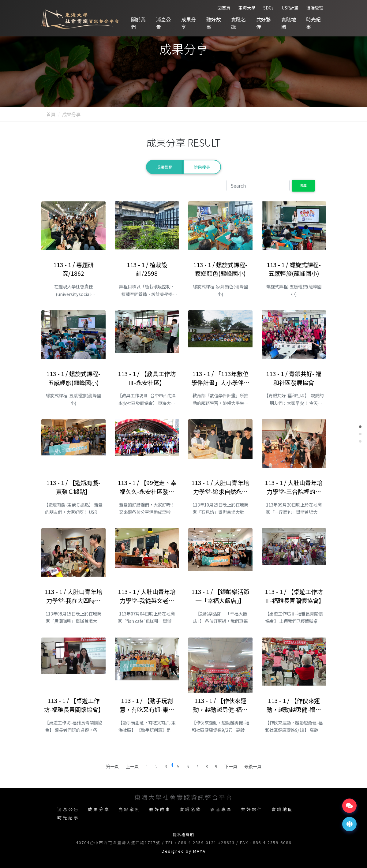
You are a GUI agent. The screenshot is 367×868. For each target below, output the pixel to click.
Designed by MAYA (184, 851)
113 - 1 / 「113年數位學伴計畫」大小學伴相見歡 (220, 378)
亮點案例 (129, 809)
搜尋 (303, 185)
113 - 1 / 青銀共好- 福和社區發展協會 (294, 378)
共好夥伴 (264, 23)
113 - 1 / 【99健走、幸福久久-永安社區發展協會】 (147, 487)
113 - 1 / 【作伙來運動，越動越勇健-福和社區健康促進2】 (220, 705)
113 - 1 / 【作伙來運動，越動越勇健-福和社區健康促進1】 (294, 705)
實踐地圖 (289, 23)
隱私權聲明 (184, 834)
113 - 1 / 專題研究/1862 (73, 269)
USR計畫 (290, 8)
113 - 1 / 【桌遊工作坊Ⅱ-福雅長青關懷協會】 (294, 596)
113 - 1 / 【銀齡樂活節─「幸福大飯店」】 (220, 596)
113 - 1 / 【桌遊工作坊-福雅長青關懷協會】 (73, 705)
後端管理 (315, 8)
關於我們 (139, 23)
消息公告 (163, 23)
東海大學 (247, 8)
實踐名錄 (238, 23)
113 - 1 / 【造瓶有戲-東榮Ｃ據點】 (73, 487)
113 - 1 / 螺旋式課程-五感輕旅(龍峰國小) (294, 269)
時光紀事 (313, 23)
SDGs (268, 8)
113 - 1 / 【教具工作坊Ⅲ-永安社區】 (147, 378)
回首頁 (224, 8)
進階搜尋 (202, 167)
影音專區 (221, 809)
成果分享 (189, 23)
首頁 (51, 114)
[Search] (258, 185)
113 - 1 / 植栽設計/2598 (147, 269)
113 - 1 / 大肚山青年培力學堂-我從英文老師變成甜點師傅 (147, 596)
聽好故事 (214, 23)
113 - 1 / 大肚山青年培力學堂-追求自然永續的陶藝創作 (220, 487)
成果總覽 (164, 167)
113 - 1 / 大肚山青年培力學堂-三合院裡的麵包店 (294, 487)
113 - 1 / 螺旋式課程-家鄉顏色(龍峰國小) (220, 269)
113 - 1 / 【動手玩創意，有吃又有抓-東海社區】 (147, 705)
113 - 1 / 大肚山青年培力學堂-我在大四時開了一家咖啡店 (73, 596)
